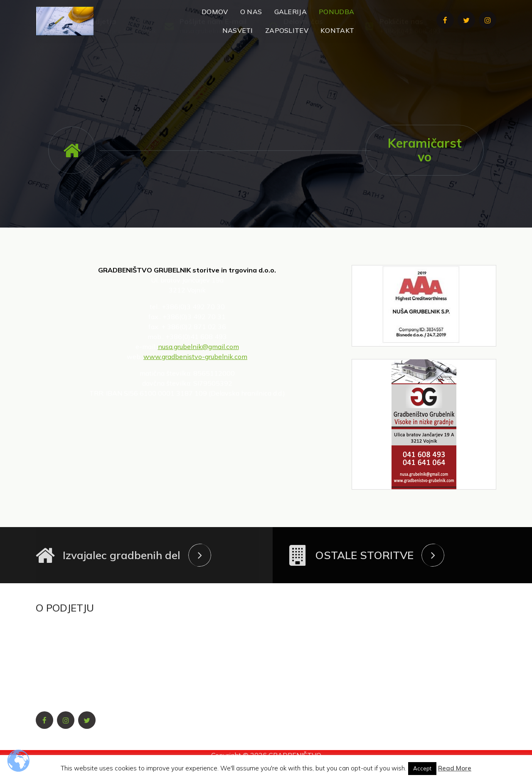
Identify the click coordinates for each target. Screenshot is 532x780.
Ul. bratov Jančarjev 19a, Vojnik (109, 62)
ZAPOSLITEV (287, 30)
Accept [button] (422, 768)
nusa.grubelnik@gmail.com (220, 62)
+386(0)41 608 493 (410, 62)
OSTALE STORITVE (364, 555)
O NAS (251, 12)
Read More (455, 768)
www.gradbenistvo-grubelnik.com (195, 357)
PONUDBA (336, 12)
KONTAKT (337, 30)
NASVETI (238, 30)
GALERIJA (291, 12)
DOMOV (215, 12)
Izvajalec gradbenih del (122, 555)
